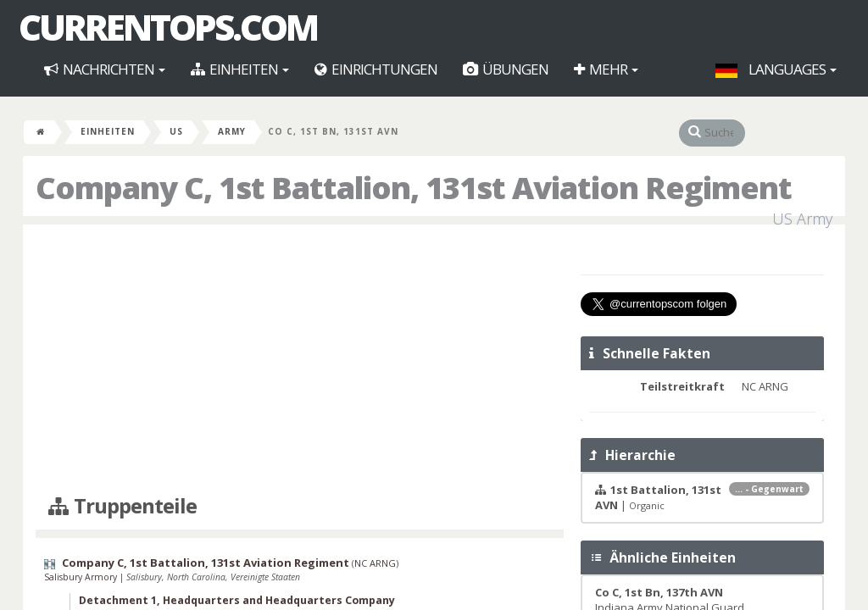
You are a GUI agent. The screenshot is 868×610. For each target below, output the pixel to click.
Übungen (506, 69)
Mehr (606, 69)
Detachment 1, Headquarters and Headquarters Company (237, 600)
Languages (776, 69)
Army (232, 131)
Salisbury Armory (82, 577)
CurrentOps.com (168, 27)
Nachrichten (105, 69)
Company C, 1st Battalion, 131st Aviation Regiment (206, 563)
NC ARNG (375, 563)
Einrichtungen (376, 69)
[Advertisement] (300, 360)
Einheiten (240, 69)
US (176, 131)
